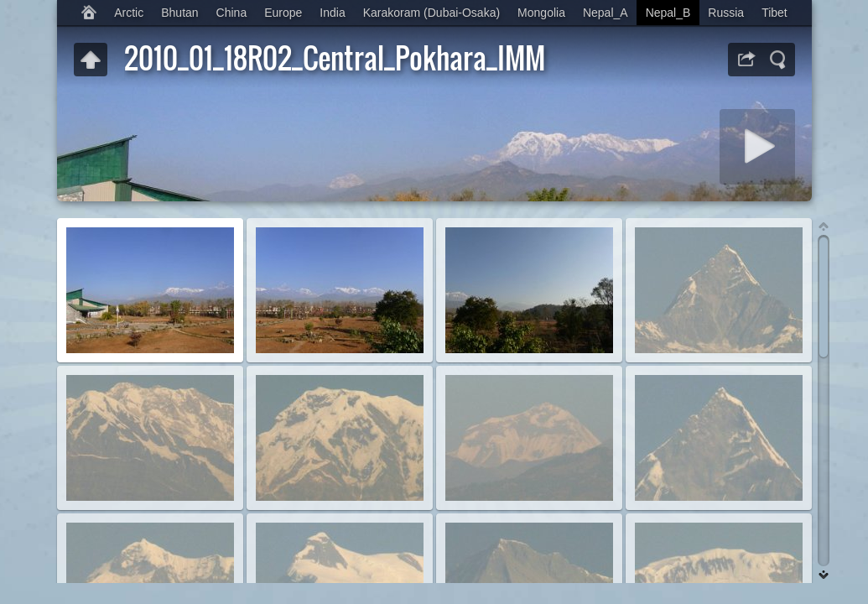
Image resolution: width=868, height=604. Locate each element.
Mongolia (541, 13)
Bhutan (179, 13)
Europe (283, 13)
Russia (726, 13)
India (332, 13)
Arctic (129, 13)
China (232, 13)
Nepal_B (668, 13)
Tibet (774, 13)
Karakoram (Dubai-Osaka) (431, 13)
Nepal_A (606, 13)
